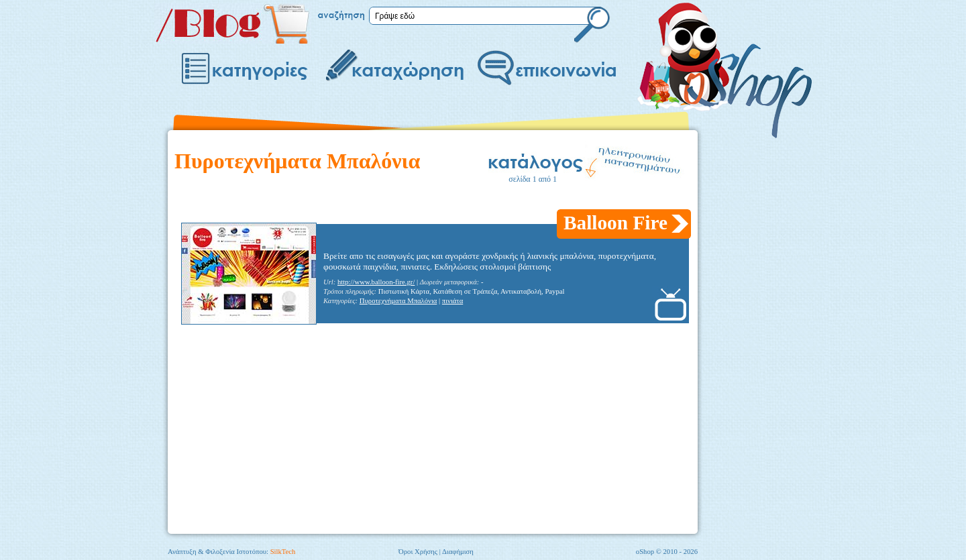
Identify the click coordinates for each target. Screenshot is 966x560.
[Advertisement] (419, 200)
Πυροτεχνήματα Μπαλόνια (398, 301)
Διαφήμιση (458, 552)
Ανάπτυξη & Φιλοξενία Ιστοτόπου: (231, 552)
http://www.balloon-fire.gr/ (376, 282)
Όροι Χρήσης (418, 552)
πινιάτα (452, 301)
